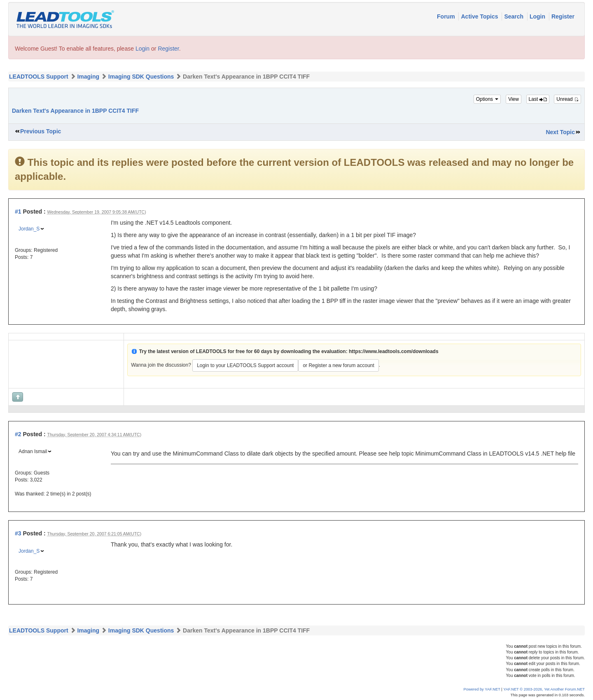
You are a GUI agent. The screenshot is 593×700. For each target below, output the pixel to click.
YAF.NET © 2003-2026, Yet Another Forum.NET (544, 689)
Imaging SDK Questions (141, 77)
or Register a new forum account (338, 365)
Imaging (88, 77)
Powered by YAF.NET (482, 689)
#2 (18, 434)
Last (538, 99)
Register (563, 16)
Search (515, 16)
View (514, 99)
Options (487, 99)
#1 (18, 212)
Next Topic (560, 132)
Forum (447, 16)
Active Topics (480, 16)
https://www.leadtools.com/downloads (394, 351)
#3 (18, 533)
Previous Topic (41, 131)
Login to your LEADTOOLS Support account (245, 365)
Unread (567, 99)
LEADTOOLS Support (39, 77)
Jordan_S (29, 229)
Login (538, 16)
